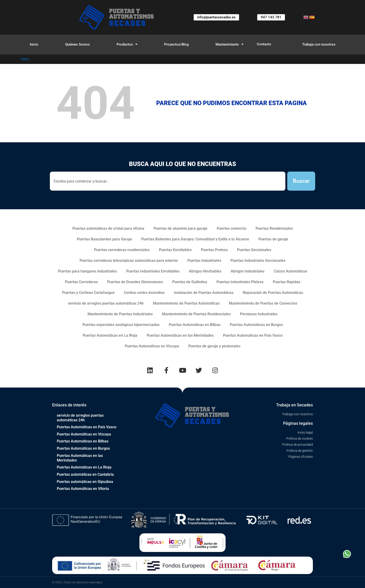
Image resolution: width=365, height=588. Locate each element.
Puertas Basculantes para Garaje (104, 239)
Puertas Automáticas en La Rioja (110, 335)
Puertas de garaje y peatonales (214, 346)
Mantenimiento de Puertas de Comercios (263, 303)
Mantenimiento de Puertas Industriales (120, 314)
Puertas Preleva (214, 250)
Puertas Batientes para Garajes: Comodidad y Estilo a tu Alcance (195, 239)
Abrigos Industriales (248, 271)
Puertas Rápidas (287, 282)
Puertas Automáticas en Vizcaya (152, 346)
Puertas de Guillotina (190, 282)
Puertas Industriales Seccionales (258, 261)
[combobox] (168, 181)
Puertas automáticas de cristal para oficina (108, 228)
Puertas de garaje (273, 239)
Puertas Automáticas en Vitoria (83, 488)
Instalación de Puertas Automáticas (204, 293)
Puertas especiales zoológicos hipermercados (121, 325)
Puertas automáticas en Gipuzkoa (85, 481)
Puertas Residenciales (274, 228)
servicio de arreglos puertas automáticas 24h (106, 303)
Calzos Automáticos (290, 271)
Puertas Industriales (204, 261)
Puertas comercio (232, 228)
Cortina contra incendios (144, 293)
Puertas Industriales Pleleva (240, 282)
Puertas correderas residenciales (122, 250)
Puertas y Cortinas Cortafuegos (88, 293)
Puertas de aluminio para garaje (181, 228)
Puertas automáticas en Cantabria (85, 474)
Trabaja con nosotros (319, 44)
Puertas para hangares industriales (87, 271)
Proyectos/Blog (176, 44)
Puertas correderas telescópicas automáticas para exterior (129, 261)
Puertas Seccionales (254, 250)
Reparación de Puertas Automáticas (273, 293)
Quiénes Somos (78, 44)
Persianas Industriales (259, 314)
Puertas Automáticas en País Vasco (253, 335)
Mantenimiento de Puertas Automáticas (186, 303)
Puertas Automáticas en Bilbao (195, 325)
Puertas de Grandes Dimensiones (135, 282)
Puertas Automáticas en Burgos (256, 325)
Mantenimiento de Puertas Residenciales (196, 314)
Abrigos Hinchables (205, 271)
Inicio (34, 44)
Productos (127, 44)
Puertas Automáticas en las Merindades (180, 335)
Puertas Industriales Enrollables (153, 271)
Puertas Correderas (81, 282)
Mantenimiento (230, 44)
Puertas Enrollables (175, 250)
